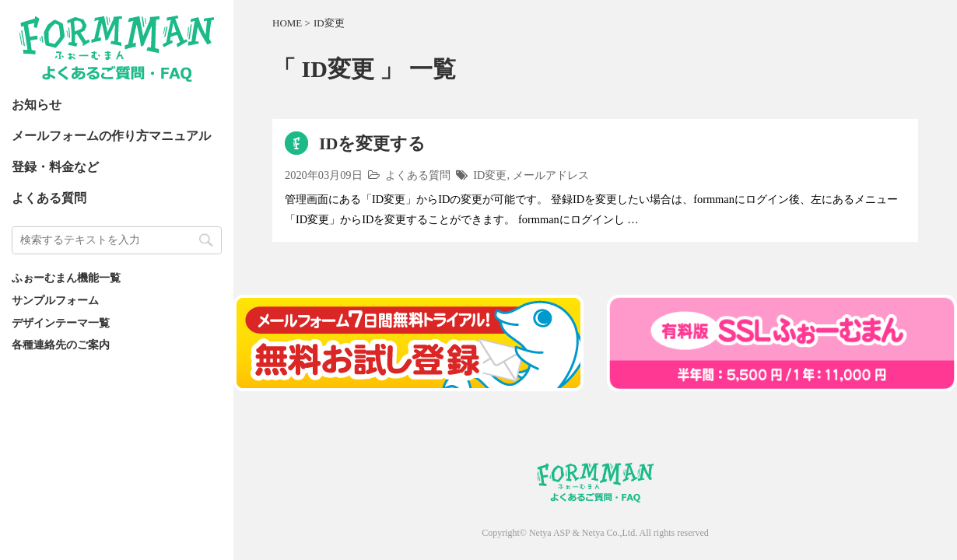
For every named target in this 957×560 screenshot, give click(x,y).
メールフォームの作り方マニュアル (111, 136)
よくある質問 (49, 198)
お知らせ (37, 105)
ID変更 (490, 175)
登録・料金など (55, 167)
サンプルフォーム (55, 300)
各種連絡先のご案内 (61, 345)
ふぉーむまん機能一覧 (66, 278)
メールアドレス (551, 175)
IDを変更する (372, 143)
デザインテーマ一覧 (61, 323)
